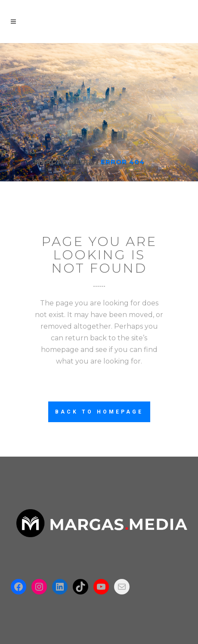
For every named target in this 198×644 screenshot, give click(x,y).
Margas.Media (64, 162)
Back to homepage (99, 412)
